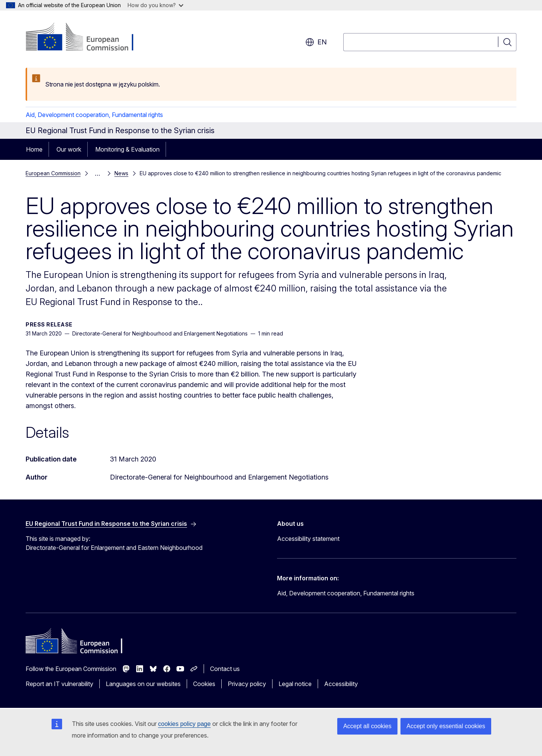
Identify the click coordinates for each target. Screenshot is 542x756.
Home (34, 149)
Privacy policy (247, 684)
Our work (69, 149)
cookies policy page (184, 724)
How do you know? (155, 5)
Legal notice (295, 684)
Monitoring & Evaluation (127, 149)
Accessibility (341, 684)
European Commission (53, 173)
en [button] (316, 42)
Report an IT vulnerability (59, 684)
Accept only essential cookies (446, 726)
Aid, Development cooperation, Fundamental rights (94, 115)
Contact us (225, 669)
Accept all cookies (367, 726)
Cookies (204, 684)
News (121, 173)
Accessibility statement (308, 539)
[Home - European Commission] (86, 38)
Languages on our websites (143, 684)
